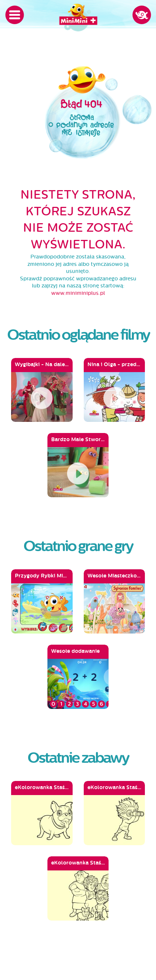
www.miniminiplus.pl (78, 293)
